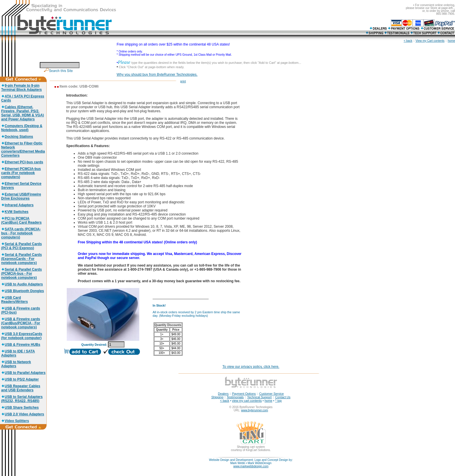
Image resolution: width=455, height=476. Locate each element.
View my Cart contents (430, 41)
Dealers (223, 394)
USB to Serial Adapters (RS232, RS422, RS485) (22, 399)
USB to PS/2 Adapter (20, 379)
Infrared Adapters (17, 205)
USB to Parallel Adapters (23, 373)
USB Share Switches (20, 408)
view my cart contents (247, 401)
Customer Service (271, 394)
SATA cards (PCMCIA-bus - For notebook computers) (21, 233)
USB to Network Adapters (16, 364)
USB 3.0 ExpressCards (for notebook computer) (22, 336)
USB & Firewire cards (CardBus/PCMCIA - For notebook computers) (21, 323)
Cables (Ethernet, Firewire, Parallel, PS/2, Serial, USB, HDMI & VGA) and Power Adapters (22, 113)
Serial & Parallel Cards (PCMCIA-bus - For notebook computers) (21, 274)
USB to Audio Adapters (22, 284)
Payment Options (244, 394)
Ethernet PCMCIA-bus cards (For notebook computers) (21, 173)
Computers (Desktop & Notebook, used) (22, 128)
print (183, 81)
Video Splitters (15, 421)
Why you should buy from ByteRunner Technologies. (157, 75)
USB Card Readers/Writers (15, 300)
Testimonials (235, 397)
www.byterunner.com (255, 410)
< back (408, 41)
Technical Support (260, 397)
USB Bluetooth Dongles (22, 291)
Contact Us (283, 397)
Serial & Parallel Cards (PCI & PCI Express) (21, 246)
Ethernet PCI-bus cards (22, 162)
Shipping (217, 397)
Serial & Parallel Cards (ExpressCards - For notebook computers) (21, 259)
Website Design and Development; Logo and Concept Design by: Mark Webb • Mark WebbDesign (251, 461)
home (451, 41)
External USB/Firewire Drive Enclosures (21, 196)
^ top (278, 401)
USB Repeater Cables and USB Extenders (21, 388)
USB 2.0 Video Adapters (23, 414)
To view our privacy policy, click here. (251, 367)
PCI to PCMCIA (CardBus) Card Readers (21, 220)
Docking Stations (17, 137)
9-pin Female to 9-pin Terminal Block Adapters (21, 88)
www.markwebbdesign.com (251, 466)
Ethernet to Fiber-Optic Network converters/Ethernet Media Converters (23, 149)
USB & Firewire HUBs (21, 345)
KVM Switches (15, 212)
